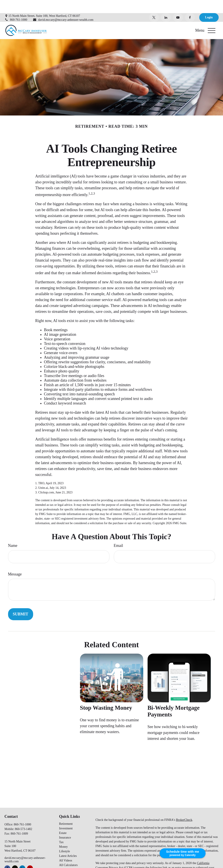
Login (209, 4)
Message (15, 561)
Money (63, 834)
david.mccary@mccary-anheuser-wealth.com (63, 7)
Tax (61, 829)
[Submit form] (21, 601)
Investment (66, 815)
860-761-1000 (16, 7)
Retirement (66, 811)
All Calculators (68, 852)
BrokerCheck (184, 807)
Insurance (65, 824)
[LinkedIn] (166, 4)
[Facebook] (190, 4)
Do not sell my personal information (124, 859)
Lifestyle (65, 838)
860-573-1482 (23, 816)
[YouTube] (178, 4)
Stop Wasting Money (106, 695)
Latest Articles (68, 843)
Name (13, 532)
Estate (63, 820)
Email (118, 532)
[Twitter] (154, 4)
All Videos (66, 847)
